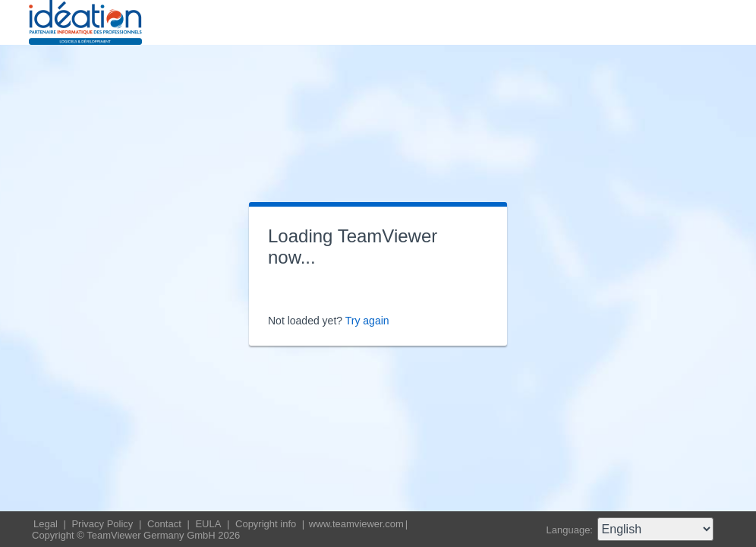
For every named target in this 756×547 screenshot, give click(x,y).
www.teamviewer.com (356, 524)
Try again (367, 321)
